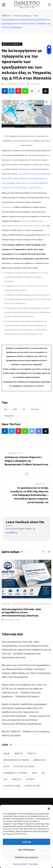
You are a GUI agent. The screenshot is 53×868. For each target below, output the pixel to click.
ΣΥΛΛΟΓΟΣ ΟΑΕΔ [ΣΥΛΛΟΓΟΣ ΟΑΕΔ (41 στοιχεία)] (12, 786)
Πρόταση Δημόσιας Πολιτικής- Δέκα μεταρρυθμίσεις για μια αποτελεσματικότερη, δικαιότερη (21, 612)
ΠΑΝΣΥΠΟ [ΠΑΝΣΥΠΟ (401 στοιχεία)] (17, 779)
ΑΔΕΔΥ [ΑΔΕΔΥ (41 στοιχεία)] (7, 754)
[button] (49, 808)
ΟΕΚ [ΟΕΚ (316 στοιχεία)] (5, 779)
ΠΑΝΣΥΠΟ (35, 409)
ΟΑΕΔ (15, 409)
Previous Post (15, 453)
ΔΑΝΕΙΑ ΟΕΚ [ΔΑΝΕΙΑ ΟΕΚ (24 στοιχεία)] (39, 760)
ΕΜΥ (6, 409)
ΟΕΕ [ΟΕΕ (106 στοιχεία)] (43, 773)
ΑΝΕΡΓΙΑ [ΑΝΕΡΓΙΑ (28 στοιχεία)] (19, 754)
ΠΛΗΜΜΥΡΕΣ (9, 416)
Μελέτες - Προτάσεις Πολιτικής (17, 604)
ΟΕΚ (24, 409)
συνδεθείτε (12, 533)
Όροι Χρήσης (33, 864)
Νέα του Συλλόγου (42, 604)
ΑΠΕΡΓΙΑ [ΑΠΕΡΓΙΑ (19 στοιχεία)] (31, 754)
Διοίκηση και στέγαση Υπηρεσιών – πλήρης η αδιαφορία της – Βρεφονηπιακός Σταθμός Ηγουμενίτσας (26, 461)
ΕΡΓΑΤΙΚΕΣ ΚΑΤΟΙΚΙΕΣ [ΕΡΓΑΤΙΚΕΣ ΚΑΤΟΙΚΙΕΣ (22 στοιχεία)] (24, 767)
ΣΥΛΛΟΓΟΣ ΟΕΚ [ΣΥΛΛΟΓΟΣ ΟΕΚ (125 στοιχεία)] (32, 786)
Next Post (40, 484)
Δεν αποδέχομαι (26, 850)
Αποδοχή (27, 842)
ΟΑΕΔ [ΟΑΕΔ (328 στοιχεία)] (34, 773)
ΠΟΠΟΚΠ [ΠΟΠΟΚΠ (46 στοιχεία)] (30, 779)
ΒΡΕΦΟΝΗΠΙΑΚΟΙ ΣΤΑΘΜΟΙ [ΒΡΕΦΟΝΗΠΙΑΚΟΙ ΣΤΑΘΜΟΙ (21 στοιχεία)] (16, 760)
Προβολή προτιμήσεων (27, 857)
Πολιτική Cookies (20, 864)
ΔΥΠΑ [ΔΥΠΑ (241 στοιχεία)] (6, 767)
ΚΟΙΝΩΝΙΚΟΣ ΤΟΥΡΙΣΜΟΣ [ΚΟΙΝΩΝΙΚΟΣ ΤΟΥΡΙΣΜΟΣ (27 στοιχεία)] (16, 773)
